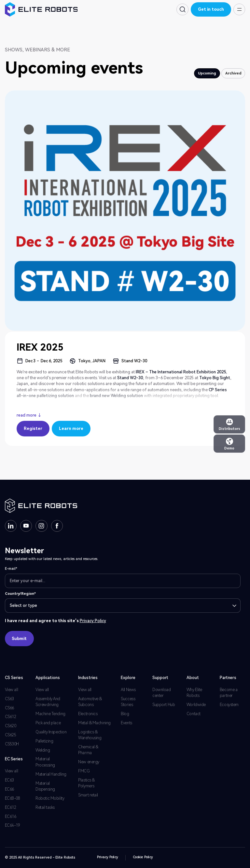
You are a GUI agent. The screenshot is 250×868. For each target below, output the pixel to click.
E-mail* (11, 569)
